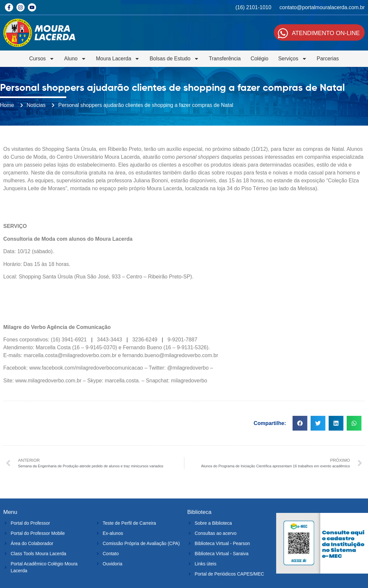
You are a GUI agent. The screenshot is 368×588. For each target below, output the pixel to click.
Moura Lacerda (118, 59)
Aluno (75, 59)
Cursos (42, 59)
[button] (300, 423)
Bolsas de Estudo (174, 59)
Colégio (259, 59)
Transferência (225, 59)
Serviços (292, 59)
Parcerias (328, 59)
